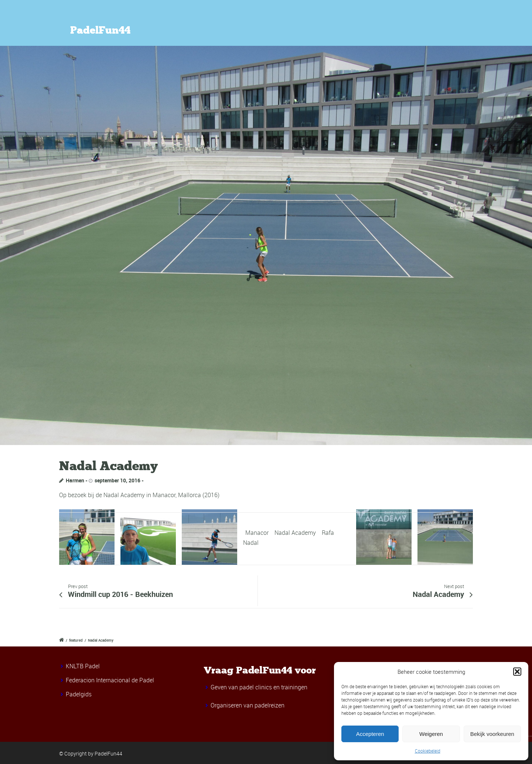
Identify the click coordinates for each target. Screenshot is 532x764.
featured (76, 640)
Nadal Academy (295, 533)
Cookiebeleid (428, 751)
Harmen (75, 480)
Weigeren (431, 734)
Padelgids (79, 694)
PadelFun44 (100, 30)
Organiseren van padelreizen (248, 705)
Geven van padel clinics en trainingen (259, 687)
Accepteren (370, 734)
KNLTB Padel (83, 666)
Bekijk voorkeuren (492, 734)
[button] (517, 672)
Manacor (257, 533)
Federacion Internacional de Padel (110, 680)
